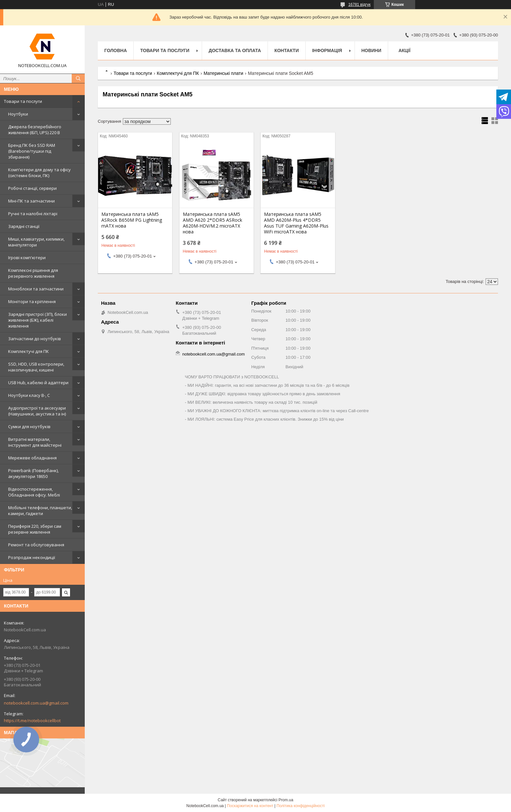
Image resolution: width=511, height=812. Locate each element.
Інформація (327, 50)
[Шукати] (78, 78)
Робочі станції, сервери (32, 188)
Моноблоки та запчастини (36, 289)
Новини (371, 50)
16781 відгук (359, 5)
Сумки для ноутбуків (29, 427)
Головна (116, 50)
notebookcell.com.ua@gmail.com (36, 703)
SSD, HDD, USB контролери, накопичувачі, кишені (36, 367)
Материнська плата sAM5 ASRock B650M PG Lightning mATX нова (132, 220)
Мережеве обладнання (32, 458)
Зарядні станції (24, 226)
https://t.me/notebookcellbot (32, 721)
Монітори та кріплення (32, 301)
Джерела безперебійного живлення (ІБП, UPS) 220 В (35, 130)
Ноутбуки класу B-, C (29, 395)
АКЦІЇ (405, 50)
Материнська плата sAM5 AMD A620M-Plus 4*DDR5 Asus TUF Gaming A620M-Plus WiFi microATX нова (296, 223)
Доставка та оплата (235, 50)
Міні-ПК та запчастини (31, 201)
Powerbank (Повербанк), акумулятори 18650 (33, 473)
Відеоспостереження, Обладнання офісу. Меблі (34, 492)
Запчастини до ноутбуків (35, 339)
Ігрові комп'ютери (27, 258)
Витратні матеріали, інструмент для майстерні (35, 442)
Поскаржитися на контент (250, 806)
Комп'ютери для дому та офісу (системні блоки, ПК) (39, 173)
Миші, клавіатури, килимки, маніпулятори (36, 242)
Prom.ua (286, 800)
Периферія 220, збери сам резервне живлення (35, 529)
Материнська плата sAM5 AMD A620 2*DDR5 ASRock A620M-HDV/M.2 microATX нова (212, 223)
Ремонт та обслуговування (36, 545)
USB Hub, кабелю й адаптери (38, 383)
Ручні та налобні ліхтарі (33, 214)
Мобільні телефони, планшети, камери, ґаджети (40, 511)
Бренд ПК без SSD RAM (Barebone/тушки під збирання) (32, 151)
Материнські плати (224, 73)
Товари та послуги (23, 101)
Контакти (287, 50)
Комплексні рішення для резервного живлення (33, 273)
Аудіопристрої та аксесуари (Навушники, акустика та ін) (37, 411)
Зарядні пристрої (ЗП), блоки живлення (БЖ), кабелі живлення (37, 320)
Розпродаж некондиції (32, 557)
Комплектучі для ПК (29, 351)
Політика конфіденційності (301, 806)
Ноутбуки (18, 114)
